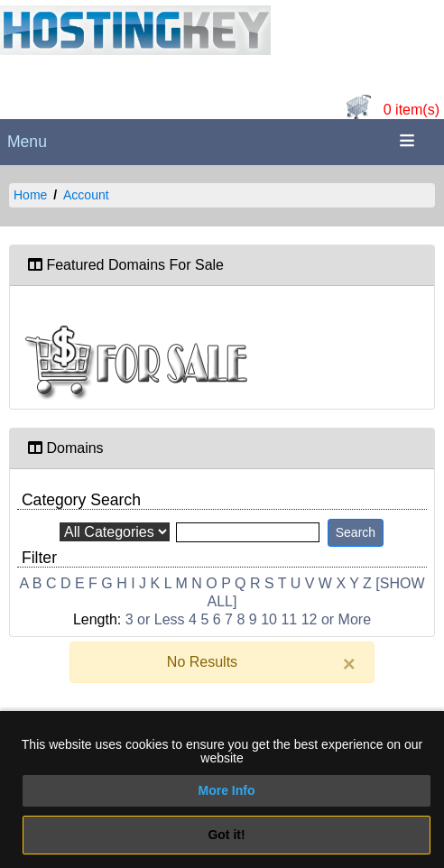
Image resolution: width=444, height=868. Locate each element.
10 (269, 619)
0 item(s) (412, 110)
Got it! (226, 835)
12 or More (336, 619)
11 (289, 619)
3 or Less (155, 619)
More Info (227, 790)
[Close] (349, 664)
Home (30, 195)
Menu (27, 142)
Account (86, 195)
